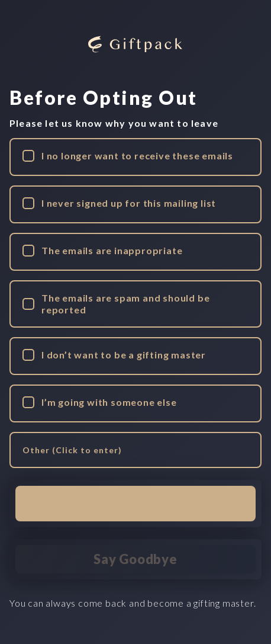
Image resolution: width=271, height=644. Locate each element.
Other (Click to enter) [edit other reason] (72, 450)
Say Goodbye (135, 559)
